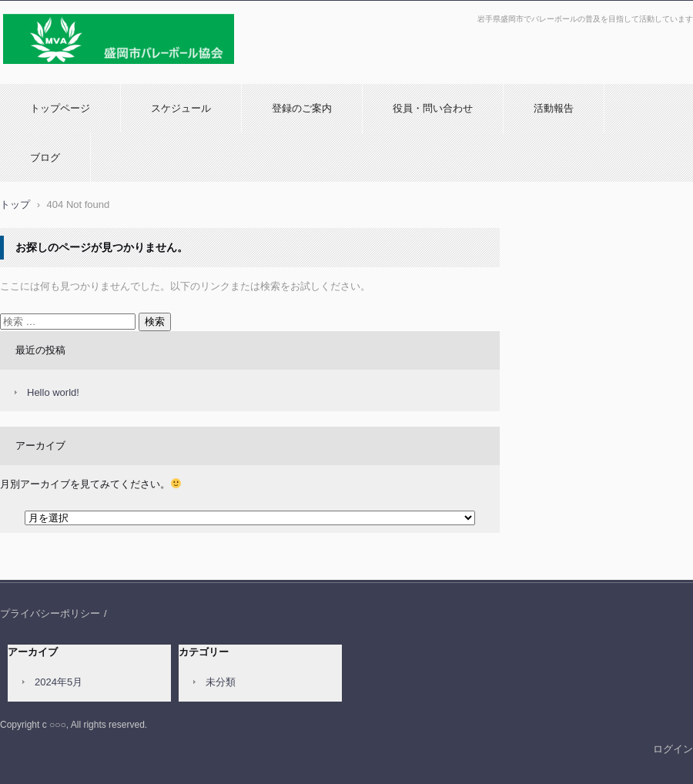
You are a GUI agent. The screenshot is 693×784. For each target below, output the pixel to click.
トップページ (60, 108)
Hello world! (53, 392)
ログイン (673, 749)
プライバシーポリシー (50, 613)
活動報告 (554, 108)
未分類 (221, 682)
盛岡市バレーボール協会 (62, 72)
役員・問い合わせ (433, 108)
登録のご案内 (302, 108)
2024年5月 (59, 682)
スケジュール (181, 108)
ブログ (45, 157)
